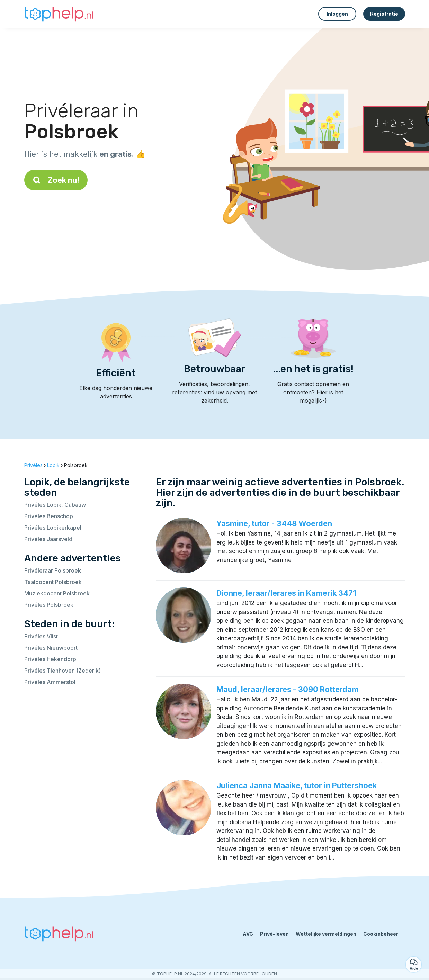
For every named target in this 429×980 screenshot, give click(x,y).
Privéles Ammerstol (50, 682)
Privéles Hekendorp (50, 659)
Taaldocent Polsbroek (53, 582)
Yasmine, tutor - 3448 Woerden (274, 523)
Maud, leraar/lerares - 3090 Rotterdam (288, 689)
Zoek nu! (56, 180)
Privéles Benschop (49, 516)
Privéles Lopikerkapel (53, 528)
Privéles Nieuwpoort (51, 648)
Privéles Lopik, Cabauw (55, 505)
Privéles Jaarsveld (48, 539)
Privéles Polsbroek (49, 605)
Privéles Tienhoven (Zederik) (62, 671)
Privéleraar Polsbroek (53, 570)
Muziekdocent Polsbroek (57, 593)
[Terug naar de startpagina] (59, 14)
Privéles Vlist (41, 636)
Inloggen (337, 14)
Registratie (384, 14)
